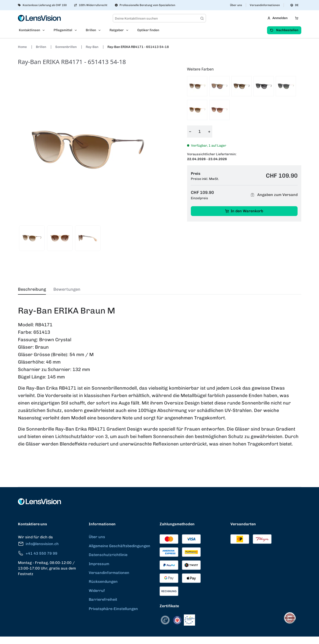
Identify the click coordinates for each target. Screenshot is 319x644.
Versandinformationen (265, 5)
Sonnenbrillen (66, 47)
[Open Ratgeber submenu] (129, 30)
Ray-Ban (92, 47)
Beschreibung (32, 289)
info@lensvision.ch (38, 544)
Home (23, 47)
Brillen (41, 47)
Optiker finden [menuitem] (148, 30)
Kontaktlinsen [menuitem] (29, 30)
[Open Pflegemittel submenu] (77, 30)
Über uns (236, 5)
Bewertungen (67, 289)
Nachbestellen (284, 30)
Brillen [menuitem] (91, 30)
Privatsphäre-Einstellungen (113, 609)
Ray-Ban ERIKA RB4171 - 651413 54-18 (138, 47)
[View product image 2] (60, 238)
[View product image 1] (32, 238)
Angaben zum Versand (274, 195)
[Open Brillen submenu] (101, 30)
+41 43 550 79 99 (38, 553)
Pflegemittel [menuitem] (63, 30)
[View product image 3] (88, 238)
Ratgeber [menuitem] (117, 30)
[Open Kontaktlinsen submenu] (45, 30)
